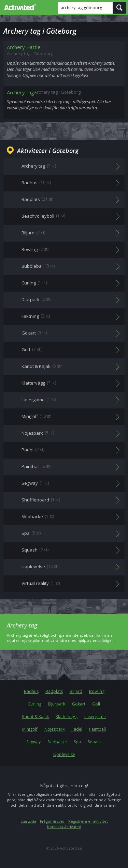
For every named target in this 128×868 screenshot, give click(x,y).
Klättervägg (67, 717)
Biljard (76, 691)
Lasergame (95, 717)
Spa (77, 742)
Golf (96, 704)
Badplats (54, 691)
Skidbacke (57, 742)
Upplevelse (64, 754)
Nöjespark (54, 729)
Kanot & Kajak (35, 717)
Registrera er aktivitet (88, 821)
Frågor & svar (52, 821)
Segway (33, 742)
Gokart (79, 704)
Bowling (97, 691)
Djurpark (57, 704)
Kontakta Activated (64, 827)
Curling (34, 704)
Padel (77, 729)
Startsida (28, 821)
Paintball (97, 729)
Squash (95, 742)
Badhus (31, 691)
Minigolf (30, 729)
